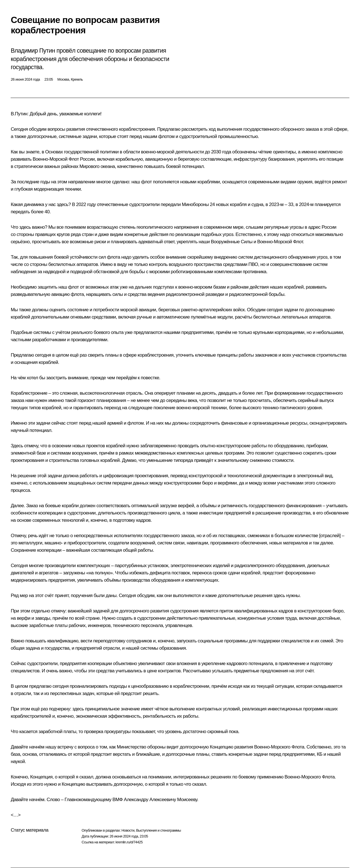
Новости (128, 830)
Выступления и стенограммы (158, 830)
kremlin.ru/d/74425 (129, 842)
